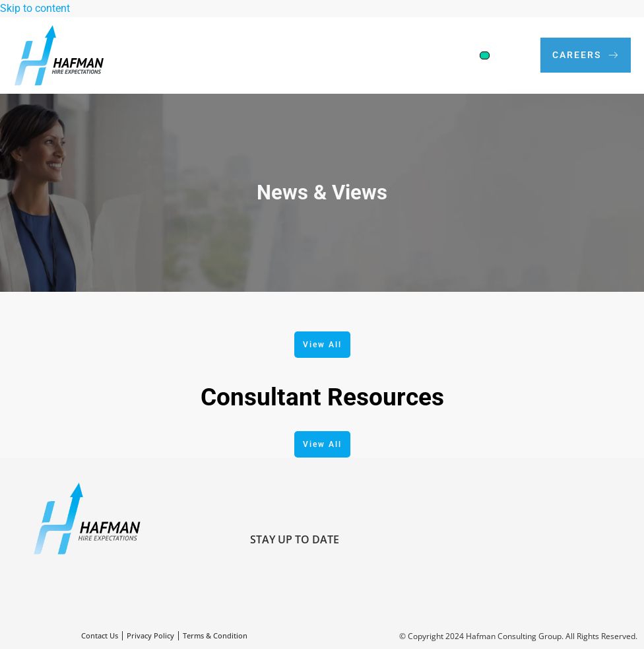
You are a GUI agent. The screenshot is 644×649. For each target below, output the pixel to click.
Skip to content (35, 8)
